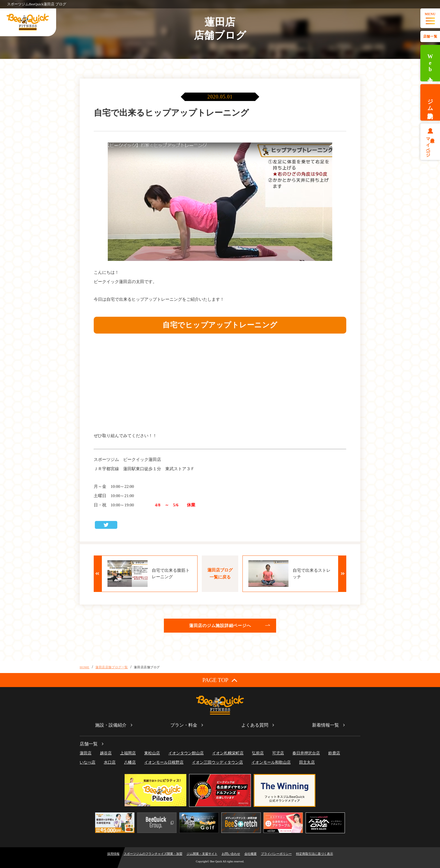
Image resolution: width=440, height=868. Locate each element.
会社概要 (251, 854)
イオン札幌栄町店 (228, 753)
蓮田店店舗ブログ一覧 (112, 667)
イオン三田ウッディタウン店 (217, 762)
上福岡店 (128, 753)
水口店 (110, 762)
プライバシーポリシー (276, 854)
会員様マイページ (430, 145)
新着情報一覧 (326, 725)
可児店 (278, 753)
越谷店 (106, 753)
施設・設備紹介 (111, 725)
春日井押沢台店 (306, 753)
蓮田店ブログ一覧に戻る (220, 574)
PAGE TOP (220, 680)
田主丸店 (307, 762)
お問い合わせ (231, 854)
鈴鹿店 (334, 753)
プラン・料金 (184, 725)
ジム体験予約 (430, 102)
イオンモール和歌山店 (271, 762)
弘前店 (258, 753)
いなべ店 (88, 762)
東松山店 (152, 753)
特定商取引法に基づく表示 (315, 854)
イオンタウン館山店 (186, 753)
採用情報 (113, 854)
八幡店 (130, 762)
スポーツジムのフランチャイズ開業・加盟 (153, 854)
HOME (85, 667)
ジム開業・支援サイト (202, 854)
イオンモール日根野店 (164, 762)
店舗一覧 (430, 36)
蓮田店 (86, 753)
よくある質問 (255, 725)
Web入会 (430, 63)
